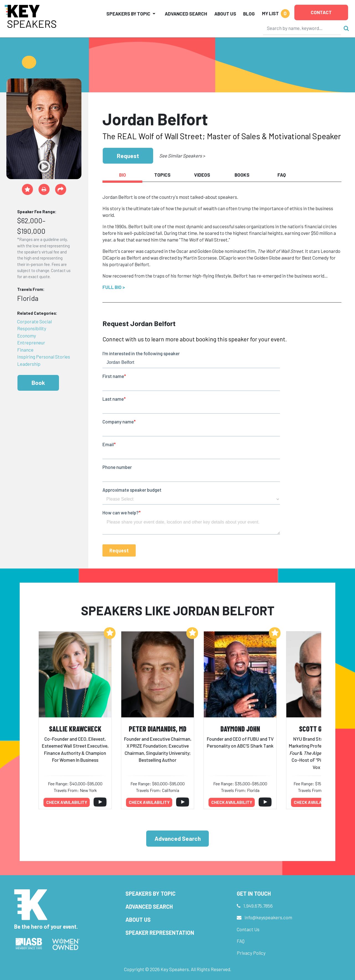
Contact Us (248, 929)
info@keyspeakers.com (268, 917)
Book (38, 383)
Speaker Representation (160, 933)
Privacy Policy (251, 953)
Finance (25, 350)
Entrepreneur (31, 342)
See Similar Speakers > (182, 156)
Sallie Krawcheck (75, 729)
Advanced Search (186, 14)
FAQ (241, 941)
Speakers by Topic (151, 893)
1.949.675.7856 (258, 906)
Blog (249, 14)
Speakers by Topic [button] (128, 14)
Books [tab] (242, 175)
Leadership (29, 364)
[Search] (302, 28)
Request (128, 156)
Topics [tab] (162, 175)
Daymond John (240, 729)
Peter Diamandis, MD (158, 729)
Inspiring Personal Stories (44, 357)
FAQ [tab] (282, 175)
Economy (27, 336)
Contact (321, 12)
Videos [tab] (202, 175)
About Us (225, 14)
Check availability (67, 802)
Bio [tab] (123, 175)
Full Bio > (114, 287)
